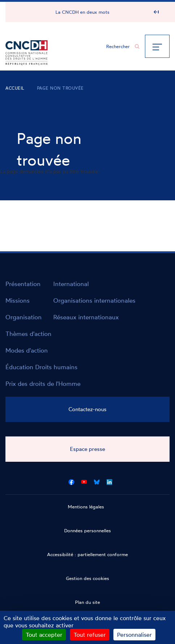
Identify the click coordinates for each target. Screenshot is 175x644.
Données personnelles (87, 530)
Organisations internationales (94, 300)
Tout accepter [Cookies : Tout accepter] (44, 635)
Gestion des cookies (87, 578)
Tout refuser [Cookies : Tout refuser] (90, 635)
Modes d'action (27, 350)
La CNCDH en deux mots (82, 12)
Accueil (15, 88)
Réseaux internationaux (86, 317)
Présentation (23, 284)
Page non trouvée (60, 88)
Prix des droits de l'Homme (43, 383)
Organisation (24, 317)
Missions (18, 300)
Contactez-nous (87, 409)
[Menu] (157, 46)
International (71, 284)
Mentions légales (86, 507)
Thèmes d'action (28, 334)
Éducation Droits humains (41, 367)
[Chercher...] (119, 46)
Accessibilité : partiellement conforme (87, 554)
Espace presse (87, 449)
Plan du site (87, 602)
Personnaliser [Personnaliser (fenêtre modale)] (134, 635)
